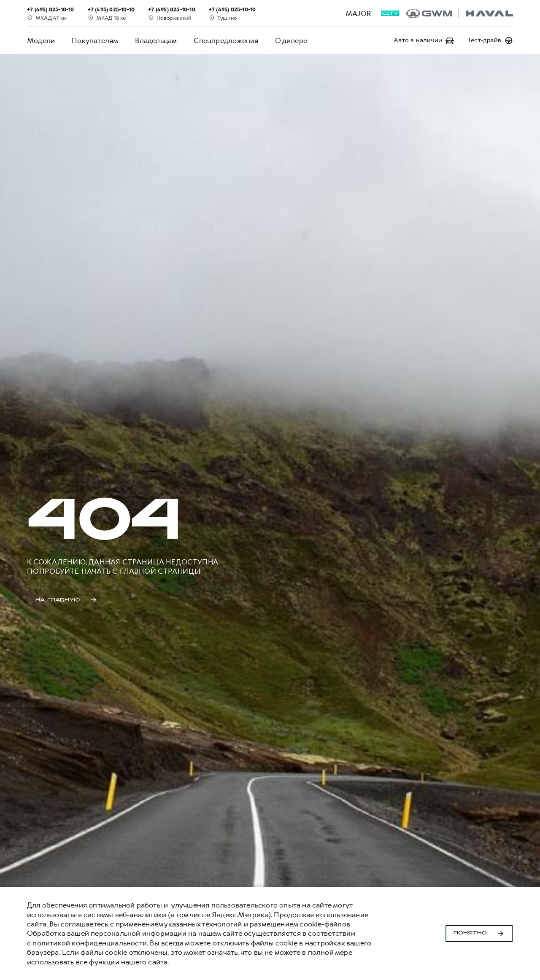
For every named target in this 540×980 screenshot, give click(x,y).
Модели (41, 40)
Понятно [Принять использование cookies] (479, 934)
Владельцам (156, 40)
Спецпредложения (226, 40)
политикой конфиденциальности (90, 943)
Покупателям (95, 40)
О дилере (291, 40)
